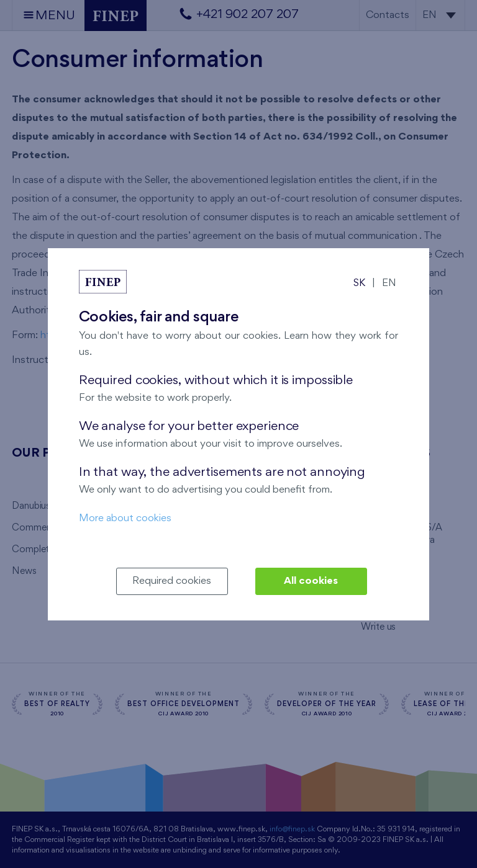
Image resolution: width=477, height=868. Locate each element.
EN (389, 283)
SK (359, 283)
